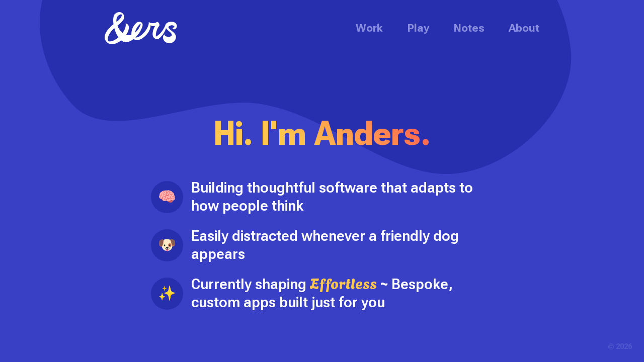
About (524, 28)
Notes (469, 28)
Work (369, 28)
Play (418, 28)
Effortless (343, 283)
